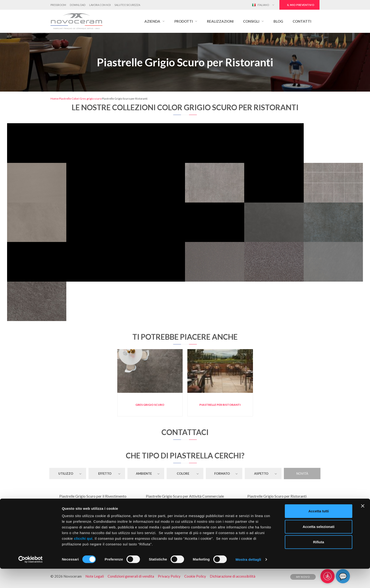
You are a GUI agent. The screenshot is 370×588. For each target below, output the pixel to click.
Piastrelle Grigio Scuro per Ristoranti (277, 496)
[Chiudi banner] (363, 525)
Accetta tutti (319, 530)
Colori (75, 99)
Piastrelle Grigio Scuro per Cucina (277, 512)
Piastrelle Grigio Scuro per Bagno (185, 512)
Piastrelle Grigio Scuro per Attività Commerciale (185, 496)
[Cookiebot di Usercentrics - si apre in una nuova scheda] (31, 579)
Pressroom (58, 5)
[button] (155, 21)
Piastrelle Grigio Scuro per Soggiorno (185, 504)
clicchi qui (83, 558)
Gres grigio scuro (91, 99)
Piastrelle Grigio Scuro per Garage (277, 504)
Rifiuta (319, 561)
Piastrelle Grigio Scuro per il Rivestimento (93, 496)
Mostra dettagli (248, 579)
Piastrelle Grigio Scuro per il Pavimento (93, 504)
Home (55, 99)
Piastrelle (65, 99)
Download (78, 5)
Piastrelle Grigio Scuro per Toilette (93, 512)
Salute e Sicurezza (127, 5)
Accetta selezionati (318, 546)
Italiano (261, 5)
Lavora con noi (100, 5)
